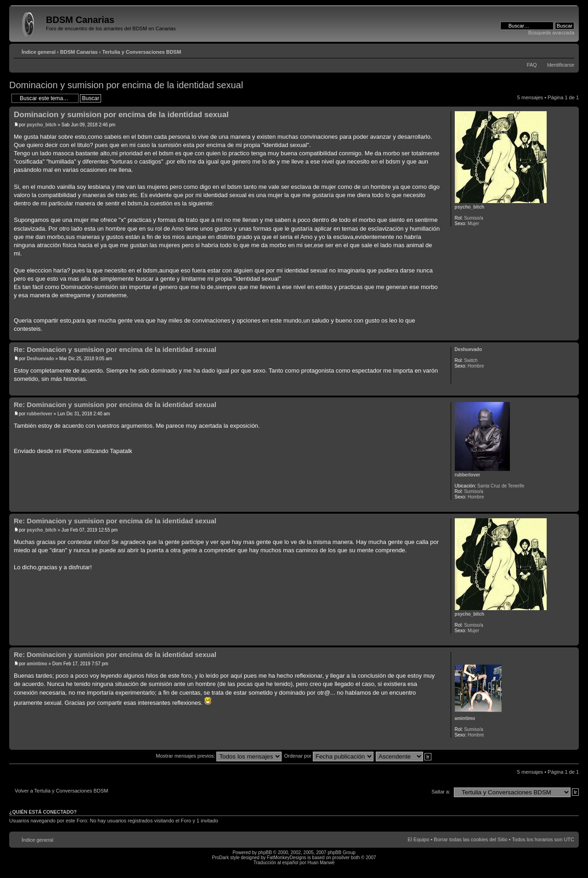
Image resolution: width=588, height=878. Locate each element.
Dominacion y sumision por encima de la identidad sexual (126, 85)
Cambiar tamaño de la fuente (568, 50)
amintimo (37, 664)
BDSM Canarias (79, 52)
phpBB (265, 853)
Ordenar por (328, 756)
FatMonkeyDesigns (287, 858)
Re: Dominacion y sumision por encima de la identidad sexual (115, 349)
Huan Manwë (321, 863)
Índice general (39, 52)
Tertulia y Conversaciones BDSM (142, 52)
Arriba (572, 336)
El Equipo (418, 839)
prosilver (341, 858)
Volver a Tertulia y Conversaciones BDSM (61, 791)
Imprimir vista (554, 50)
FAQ (532, 65)
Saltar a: (441, 792)
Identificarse (561, 65)
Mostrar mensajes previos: (219, 756)
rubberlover (40, 414)
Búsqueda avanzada (551, 33)
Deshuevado (40, 359)
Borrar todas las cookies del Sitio (470, 839)
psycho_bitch (41, 125)
